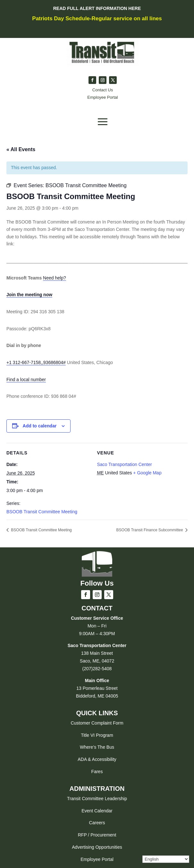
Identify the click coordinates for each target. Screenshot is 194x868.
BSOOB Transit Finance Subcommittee (150, 530)
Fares (97, 772)
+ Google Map (147, 473)
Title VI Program (97, 735)
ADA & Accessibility (97, 759)
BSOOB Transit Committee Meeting (42, 512)
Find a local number (26, 379)
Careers (97, 823)
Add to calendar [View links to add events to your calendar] (40, 426)
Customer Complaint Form (97, 723)
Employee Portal (97, 859)
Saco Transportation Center (125, 464)
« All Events (21, 149)
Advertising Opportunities (97, 847)
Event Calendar (97, 811)
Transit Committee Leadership (97, 799)
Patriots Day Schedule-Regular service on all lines (97, 18)
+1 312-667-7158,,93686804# (36, 362)
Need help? (55, 278)
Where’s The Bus (97, 747)
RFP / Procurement (97, 835)
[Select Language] (166, 859)
